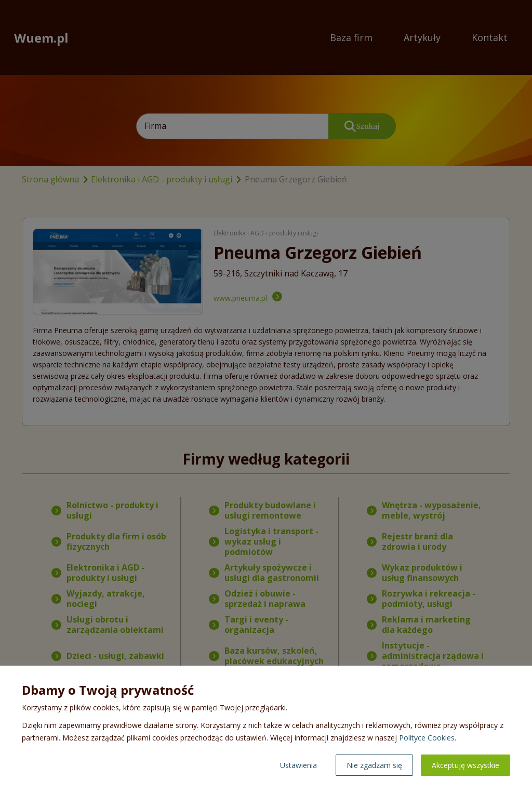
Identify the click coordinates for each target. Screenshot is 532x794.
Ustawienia (298, 765)
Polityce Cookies (427, 738)
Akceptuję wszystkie (465, 765)
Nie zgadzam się (374, 765)
